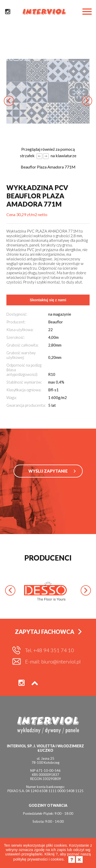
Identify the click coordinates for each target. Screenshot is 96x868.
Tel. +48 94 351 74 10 (50, 650)
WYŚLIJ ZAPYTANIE (48, 471)
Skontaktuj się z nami (48, 300)
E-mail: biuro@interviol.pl (53, 661)
